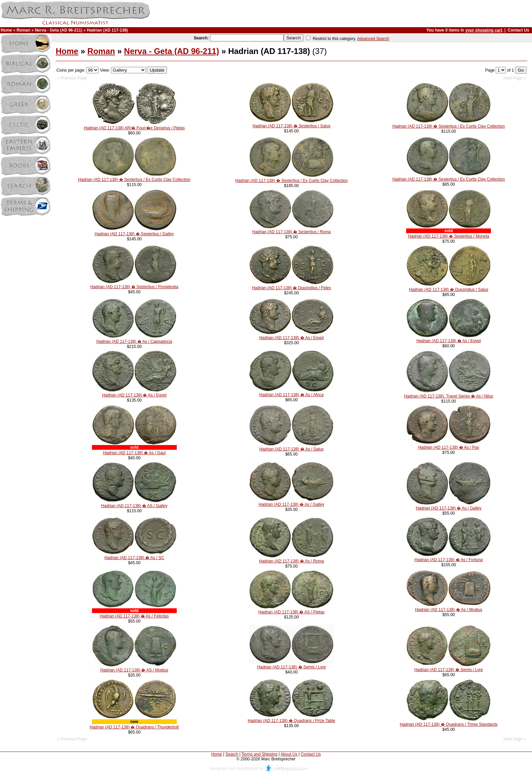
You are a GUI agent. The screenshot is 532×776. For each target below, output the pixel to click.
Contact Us (518, 30)
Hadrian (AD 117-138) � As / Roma (291, 561)
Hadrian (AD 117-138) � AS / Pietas (292, 612)
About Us (289, 754)
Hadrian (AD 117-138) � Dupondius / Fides (292, 288)
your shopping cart (484, 30)
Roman (24, 30)
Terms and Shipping (260, 754)
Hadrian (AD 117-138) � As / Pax (449, 447)
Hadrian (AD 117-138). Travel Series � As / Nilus (449, 396)
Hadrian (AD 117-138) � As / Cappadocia (134, 341)
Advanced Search (373, 39)
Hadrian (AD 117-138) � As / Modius (449, 610)
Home (6, 30)
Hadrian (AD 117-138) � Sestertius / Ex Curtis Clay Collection (448, 126)
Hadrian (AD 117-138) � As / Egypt (291, 338)
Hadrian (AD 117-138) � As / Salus (291, 449)
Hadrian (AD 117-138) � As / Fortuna (449, 560)
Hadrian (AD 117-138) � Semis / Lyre (291, 667)
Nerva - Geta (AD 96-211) (59, 30)
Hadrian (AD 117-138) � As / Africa (291, 395)
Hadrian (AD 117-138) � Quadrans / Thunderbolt (134, 727)
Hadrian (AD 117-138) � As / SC (134, 558)
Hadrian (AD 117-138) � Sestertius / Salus (291, 126)
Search (232, 754)
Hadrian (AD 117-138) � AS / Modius (134, 670)
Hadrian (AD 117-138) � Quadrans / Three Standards (449, 724)
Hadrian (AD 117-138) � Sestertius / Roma (291, 232)
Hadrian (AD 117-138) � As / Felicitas (134, 616)
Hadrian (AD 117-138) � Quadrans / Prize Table (291, 721)
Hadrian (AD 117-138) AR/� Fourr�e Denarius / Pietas (134, 128)
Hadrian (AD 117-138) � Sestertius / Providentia (134, 287)
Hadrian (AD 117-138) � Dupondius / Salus (448, 290)
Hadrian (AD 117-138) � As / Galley (291, 504)
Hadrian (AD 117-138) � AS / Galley (134, 506)
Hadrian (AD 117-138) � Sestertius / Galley (134, 234)
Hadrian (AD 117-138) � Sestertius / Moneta (448, 236)
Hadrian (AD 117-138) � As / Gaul (134, 453)
